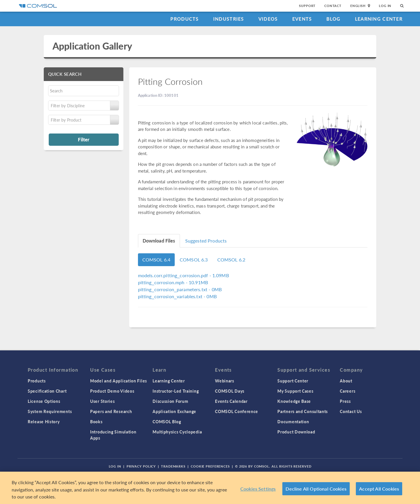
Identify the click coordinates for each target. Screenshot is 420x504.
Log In (385, 6)
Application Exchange (174, 411)
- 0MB (180, 289)
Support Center (293, 381)
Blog (334, 19)
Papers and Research (111, 411)
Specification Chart (47, 391)
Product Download (296, 432)
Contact (333, 6)
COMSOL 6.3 (194, 260)
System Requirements (50, 411)
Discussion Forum (170, 401)
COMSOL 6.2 (231, 260)
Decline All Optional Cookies (316, 489)
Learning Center (379, 19)
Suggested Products (206, 241)
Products (184, 19)
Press (345, 401)
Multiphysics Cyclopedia (177, 432)
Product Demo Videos (112, 391)
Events (302, 19)
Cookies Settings (258, 489)
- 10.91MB (173, 282)
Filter (84, 139)
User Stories (102, 401)
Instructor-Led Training (176, 391)
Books (96, 422)
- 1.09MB (183, 275)
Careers (348, 391)
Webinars (225, 381)
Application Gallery (92, 46)
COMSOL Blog (167, 422)
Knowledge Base (294, 401)
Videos (268, 19)
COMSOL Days (230, 391)
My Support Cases (295, 391)
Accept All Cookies (379, 489)
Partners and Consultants (303, 411)
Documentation (293, 422)
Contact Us (351, 411)
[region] (210, 488)
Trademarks (173, 466)
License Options (44, 401)
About (346, 381)
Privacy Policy (141, 466)
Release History (44, 422)
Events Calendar (231, 401)
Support (307, 6)
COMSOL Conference (237, 411)
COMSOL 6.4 (156, 260)
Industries (229, 19)
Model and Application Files (119, 381)
